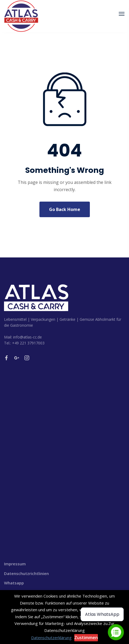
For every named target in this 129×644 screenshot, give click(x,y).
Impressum (15, 564)
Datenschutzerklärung (51, 638)
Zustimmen (86, 638)
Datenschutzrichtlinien (26, 573)
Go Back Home (65, 209)
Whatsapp (14, 583)
